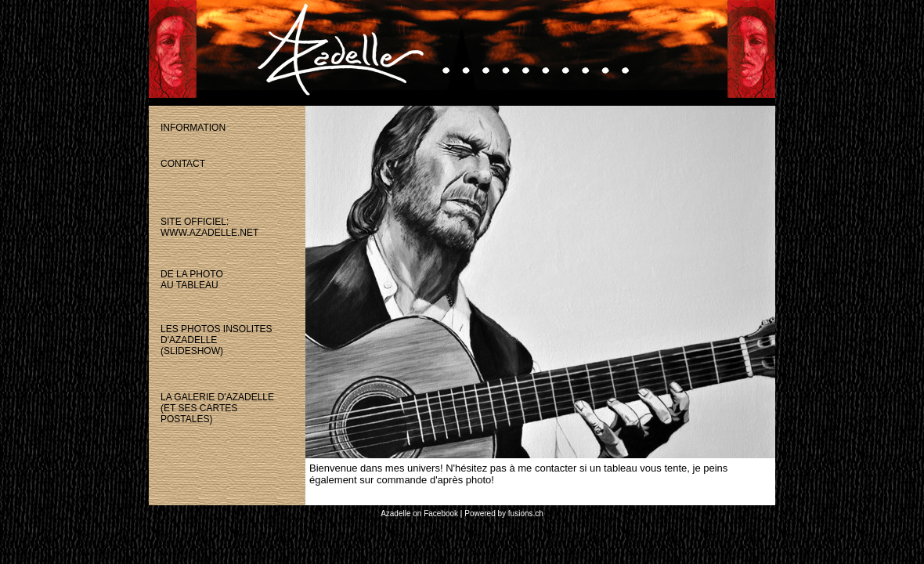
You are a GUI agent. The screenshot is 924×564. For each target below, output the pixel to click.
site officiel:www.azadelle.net (209, 227)
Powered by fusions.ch (504, 513)
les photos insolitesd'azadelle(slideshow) (217, 340)
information (193, 128)
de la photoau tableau (192, 280)
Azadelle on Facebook (419, 513)
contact (183, 164)
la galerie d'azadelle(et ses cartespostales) (217, 408)
